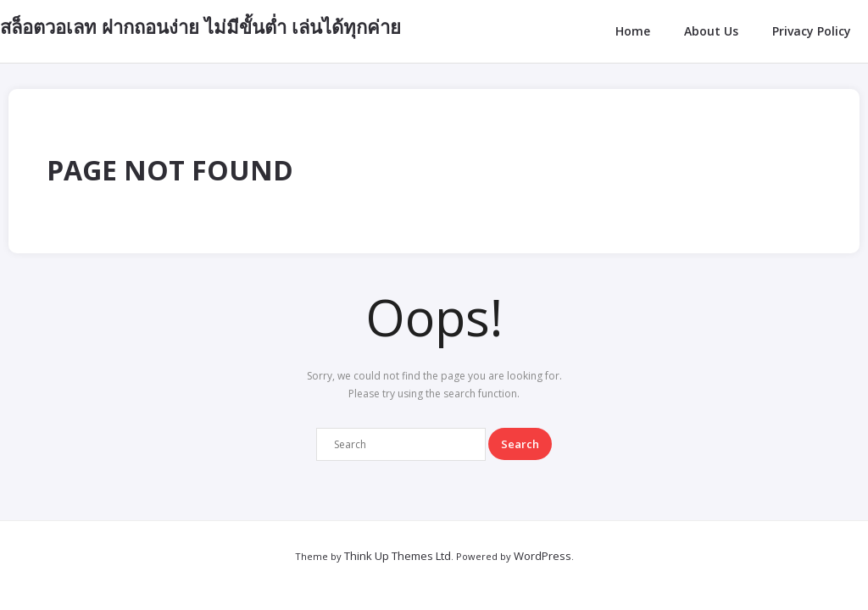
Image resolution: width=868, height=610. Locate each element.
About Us (711, 31)
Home (633, 31)
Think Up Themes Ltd (398, 556)
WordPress (542, 556)
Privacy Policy (812, 31)
